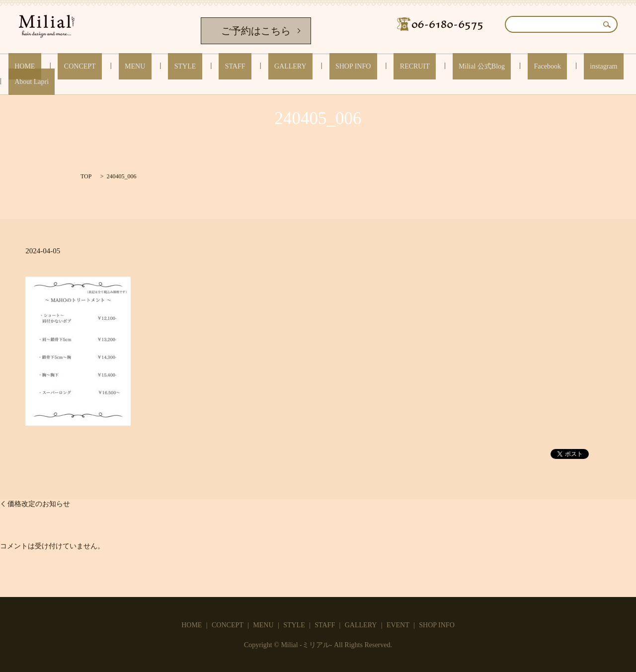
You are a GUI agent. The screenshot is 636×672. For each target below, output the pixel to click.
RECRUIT (367, 66)
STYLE (186, 66)
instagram (518, 66)
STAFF (224, 66)
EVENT (398, 625)
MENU (148, 66)
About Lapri (566, 66)
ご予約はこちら (256, 31)
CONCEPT (106, 66)
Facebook (475, 66)
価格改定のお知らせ (39, 504)
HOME (63, 66)
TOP (86, 176)
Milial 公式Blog (422, 66)
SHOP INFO (317, 66)
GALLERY (267, 66)
